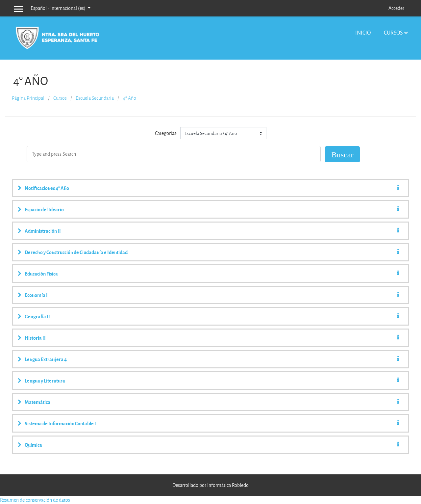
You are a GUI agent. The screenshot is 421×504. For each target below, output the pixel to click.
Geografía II (37, 316)
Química (33, 445)
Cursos (393, 32)
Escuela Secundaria (95, 98)
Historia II (35, 338)
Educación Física (41, 274)
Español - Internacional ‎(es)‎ (59, 8)
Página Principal (28, 98)
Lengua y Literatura (45, 381)
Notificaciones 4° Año (47, 188)
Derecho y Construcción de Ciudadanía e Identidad (76, 252)
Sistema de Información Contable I (60, 423)
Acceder (396, 8)
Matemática (37, 402)
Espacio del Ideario (44, 209)
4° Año (129, 98)
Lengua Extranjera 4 (46, 359)
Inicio (363, 32)
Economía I (36, 295)
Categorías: (166, 133)
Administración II (43, 231)
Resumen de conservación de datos (35, 500)
